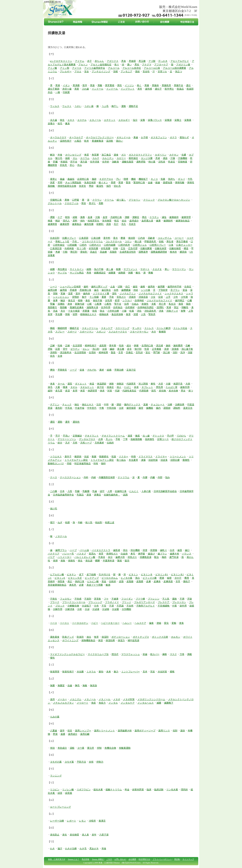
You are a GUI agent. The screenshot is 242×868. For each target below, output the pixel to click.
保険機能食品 (88, 640)
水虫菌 (80, 672)
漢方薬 (84, 162)
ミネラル (91, 672)
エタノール (95, 120)
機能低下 (143, 179)
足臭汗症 (131, 370)
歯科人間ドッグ (99, 287)
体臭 (52, 384)
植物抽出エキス (88, 314)
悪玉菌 (142, 61)
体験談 (120, 384)
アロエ (78, 71)
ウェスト (67, 106)
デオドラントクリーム (113, 436)
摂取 (50, 349)
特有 (96, 463)
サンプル (62, 273)
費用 (187, 578)
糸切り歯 (67, 89)
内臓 (153, 477)
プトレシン (154, 599)
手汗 (58, 436)
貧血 (104, 581)
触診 (63, 300)
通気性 (76, 422)
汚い (118, 179)
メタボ (117, 699)
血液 (90, 217)
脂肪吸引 (52, 307)
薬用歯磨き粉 (125, 731)
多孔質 (59, 391)
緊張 (128, 183)
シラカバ (127, 300)
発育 (101, 554)
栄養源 (168, 120)
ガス (124, 155)
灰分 (110, 557)
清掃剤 (54, 352)
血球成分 (134, 221)
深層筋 (61, 304)
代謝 (117, 391)
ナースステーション (70, 477)
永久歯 (54, 120)
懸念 (144, 217)
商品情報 (85, 859)
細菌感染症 (100, 273)
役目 (70, 731)
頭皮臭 (164, 460)
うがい (78, 106)
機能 (133, 179)
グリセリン (135, 200)
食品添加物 (117, 314)
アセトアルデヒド (180, 61)
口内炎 (142, 238)
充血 (55, 311)
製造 (113, 352)
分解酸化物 (73, 606)
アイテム (80, 61)
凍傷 (143, 460)
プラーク (55, 602)
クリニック (149, 200)
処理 (117, 300)
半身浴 (102, 557)
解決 (52, 155)
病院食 (61, 581)
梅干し (115, 106)
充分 (63, 311)
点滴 (100, 439)
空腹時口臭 (56, 200)
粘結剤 (99, 522)
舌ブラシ (175, 290)
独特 (103, 463)
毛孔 (124, 224)
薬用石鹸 (85, 734)
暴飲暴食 (55, 637)
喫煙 (126, 179)
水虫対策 (162, 672)
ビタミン (133, 574)
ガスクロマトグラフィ (140, 155)
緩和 (50, 391)
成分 (129, 346)
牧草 (96, 637)
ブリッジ (126, 602)
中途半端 (80, 408)
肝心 (72, 165)
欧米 (87, 141)
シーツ (54, 287)
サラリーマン (179, 269)
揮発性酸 (180, 183)
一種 (58, 92)
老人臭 (85, 835)
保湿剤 (105, 637)
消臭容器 (143, 297)
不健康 (115, 599)
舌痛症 (130, 352)
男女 (183, 391)
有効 (52, 748)
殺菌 (118, 269)
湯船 (72, 748)
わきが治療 (71, 849)
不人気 (166, 599)
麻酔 (165, 654)
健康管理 (186, 217)
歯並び (151, 554)
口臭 (171, 245)
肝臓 (55, 162)
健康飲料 (168, 221)
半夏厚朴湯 (109, 561)
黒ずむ (92, 203)
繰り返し (121, 200)
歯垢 (135, 287)
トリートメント (178, 457)
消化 (139, 311)
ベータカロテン (80, 623)
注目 (99, 405)
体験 (111, 384)
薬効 (183, 731)
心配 (89, 304)
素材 (102, 370)
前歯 (145, 654)
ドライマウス (146, 457)
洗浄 (183, 352)
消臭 (161, 311)
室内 (78, 294)
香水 (116, 238)
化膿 (184, 155)
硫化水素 (98, 790)
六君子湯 (104, 835)
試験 (120, 287)
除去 (102, 311)
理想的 (184, 790)
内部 (160, 477)
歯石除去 (106, 290)
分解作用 (58, 609)
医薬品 (180, 89)
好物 (116, 248)
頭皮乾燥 (153, 460)
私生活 (172, 304)
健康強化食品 (183, 221)
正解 (52, 346)
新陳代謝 (80, 304)
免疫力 (102, 703)
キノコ (154, 179)
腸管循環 (131, 408)
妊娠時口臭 (121, 491)
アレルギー (66, 71)
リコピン (55, 790)
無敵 (85, 685)
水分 (154, 332)
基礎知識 (168, 183)
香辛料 (107, 238)
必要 (81, 585)
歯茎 (180, 550)
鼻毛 (133, 554)
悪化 (137, 65)
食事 (55, 300)
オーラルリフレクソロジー (100, 137)
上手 (168, 297)
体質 (83, 391)
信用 (126, 304)
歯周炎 (151, 287)
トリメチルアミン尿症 (76, 460)
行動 (65, 252)
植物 (80, 300)
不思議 (120, 606)
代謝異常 (131, 384)
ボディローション (121, 637)
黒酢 (101, 203)
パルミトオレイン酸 (85, 557)
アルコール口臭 (152, 68)
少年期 (184, 297)
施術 (168, 346)
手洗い (66, 436)
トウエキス (56, 457)
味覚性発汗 (68, 672)
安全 (87, 71)
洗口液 (166, 352)
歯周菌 (161, 287)
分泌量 (116, 609)
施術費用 (178, 346)
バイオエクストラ (101, 550)
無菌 (52, 685)
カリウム (85, 158)
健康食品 (77, 224)
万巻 (182, 654)
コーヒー (179, 238)
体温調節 (102, 384)
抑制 (99, 748)
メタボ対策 (129, 699)
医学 (85, 85)
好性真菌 (106, 248)
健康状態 (65, 224)
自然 (116, 290)
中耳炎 (69, 408)
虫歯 (70, 685)
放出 (89, 637)
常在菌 (59, 314)
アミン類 (65, 68)
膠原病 (183, 252)
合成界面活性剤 (128, 252)
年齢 (80, 522)
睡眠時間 (62, 328)
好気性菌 (94, 248)
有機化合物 (110, 748)
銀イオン (103, 183)
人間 (110, 491)
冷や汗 (178, 578)
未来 (109, 672)
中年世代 (92, 408)
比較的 (113, 581)
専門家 (157, 352)
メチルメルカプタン (63, 703)
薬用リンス (164, 731)
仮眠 (67, 158)
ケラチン (154, 217)
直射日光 (188, 408)
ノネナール (61, 536)
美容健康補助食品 (57, 585)
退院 (70, 384)
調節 (119, 405)
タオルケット (87, 387)
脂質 (181, 304)
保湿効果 (110, 640)
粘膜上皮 (110, 522)
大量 (58, 387)
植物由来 (104, 314)
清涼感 (159, 346)
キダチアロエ (106, 179)
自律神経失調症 (146, 307)
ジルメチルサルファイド (159, 300)
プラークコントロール (74, 602)
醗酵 (98, 561)
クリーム (109, 200)
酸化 (138, 273)
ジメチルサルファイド (150, 294)
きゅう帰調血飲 (73, 183)
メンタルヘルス (146, 703)
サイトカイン (77, 269)
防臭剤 (80, 637)
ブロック (60, 606)
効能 (161, 241)
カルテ (96, 158)
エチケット (110, 120)
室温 (185, 290)
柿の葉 (152, 162)
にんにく (134, 491)
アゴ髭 (152, 61)
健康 (158, 221)
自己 (128, 287)
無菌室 (61, 685)
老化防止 (55, 835)
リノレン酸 (68, 790)
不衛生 (54, 599)
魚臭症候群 (90, 183)
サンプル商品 (77, 273)
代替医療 (144, 391)
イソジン (129, 85)
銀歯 (158, 183)
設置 (58, 349)
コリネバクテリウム (92, 241)
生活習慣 (77, 346)
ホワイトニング (70, 640)
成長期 (103, 346)
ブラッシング (95, 602)
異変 (77, 89)
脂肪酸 (63, 307)
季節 (91, 186)
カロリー (121, 158)
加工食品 (106, 155)
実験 (55, 294)
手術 (111, 297)
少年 (176, 297)
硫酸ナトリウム (114, 790)
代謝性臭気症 (129, 391)
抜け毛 (54, 509)
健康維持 (174, 217)
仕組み (135, 304)
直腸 (146, 405)
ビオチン (72, 574)
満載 (190, 654)
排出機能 (135, 550)
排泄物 (154, 550)
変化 (166, 623)
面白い (120, 141)
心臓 (190, 300)
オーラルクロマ (58, 137)
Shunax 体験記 (98, 859)
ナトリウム (124, 477)
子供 (76, 241)
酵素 (123, 238)
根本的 (173, 252)
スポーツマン (87, 332)
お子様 (144, 137)
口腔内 (83, 245)
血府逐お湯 (147, 221)
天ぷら (109, 439)
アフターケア (161, 65)
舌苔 (121, 352)
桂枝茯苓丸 (94, 221)
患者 (158, 158)
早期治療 (119, 370)
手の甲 (170, 436)
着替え (54, 179)
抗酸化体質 (161, 248)
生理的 (92, 352)
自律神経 (139, 300)
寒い (167, 269)
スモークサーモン (139, 332)
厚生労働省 (182, 241)
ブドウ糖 (140, 599)
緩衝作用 (185, 387)
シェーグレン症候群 (70, 287)
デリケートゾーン (67, 439)
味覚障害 (55, 672)
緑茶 (60, 793)
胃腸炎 (155, 85)
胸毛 (77, 685)
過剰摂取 (141, 162)
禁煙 (113, 183)
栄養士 (178, 120)
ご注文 (109, 859)
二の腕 (54, 491)
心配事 (98, 304)
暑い (129, 65)
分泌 (87, 609)
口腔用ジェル (140, 245)
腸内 (158, 408)
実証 (176, 307)
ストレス (149, 328)
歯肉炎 (87, 294)
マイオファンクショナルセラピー (67, 654)
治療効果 (180, 405)
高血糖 (103, 252)
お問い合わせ (120, 859)
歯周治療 (52, 290)
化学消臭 (95, 162)
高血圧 (94, 252)
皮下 (81, 574)
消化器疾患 (151, 311)
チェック (67, 405)
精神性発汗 (91, 346)
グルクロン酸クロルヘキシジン (174, 200)
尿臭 (89, 495)
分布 (96, 606)
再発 (89, 273)
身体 (70, 304)
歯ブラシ (162, 554)
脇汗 (60, 849)
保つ (191, 391)
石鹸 (188, 346)
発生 (80, 561)
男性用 (159, 387)
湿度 (70, 294)
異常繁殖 (110, 85)
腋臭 (67, 124)
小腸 (124, 311)
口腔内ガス (95, 245)
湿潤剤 (160, 307)
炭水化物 (173, 391)
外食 (60, 155)
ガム (75, 158)
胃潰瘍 (76, 85)
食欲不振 (98, 300)
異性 (120, 85)
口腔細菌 (72, 245)
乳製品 (80, 495)
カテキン (174, 155)
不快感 (78, 599)
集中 (84, 297)
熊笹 (84, 203)
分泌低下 (87, 606)
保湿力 (121, 640)
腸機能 (150, 408)
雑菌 (131, 273)
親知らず (184, 137)
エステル (82, 120)
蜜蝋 (172, 672)
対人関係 (143, 384)
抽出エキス (88, 405)
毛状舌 (132, 224)
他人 (119, 387)
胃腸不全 (179, 85)
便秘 (159, 623)
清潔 (166, 349)
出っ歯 (146, 436)
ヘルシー (127, 623)
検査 (50, 221)
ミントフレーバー (131, 672)
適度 (130, 436)
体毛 (50, 387)
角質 (87, 155)
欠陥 (98, 217)
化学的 (106, 162)
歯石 (96, 290)
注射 (121, 408)
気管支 (83, 186)
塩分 (135, 120)
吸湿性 (100, 186)
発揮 (55, 561)
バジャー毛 (68, 554)
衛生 (62, 120)
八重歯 (54, 731)
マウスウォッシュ (131, 654)
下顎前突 (163, 290)
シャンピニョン (61, 297)
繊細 (112, 349)
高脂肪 (113, 252)
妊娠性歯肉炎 (112, 495)
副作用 (183, 606)
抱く (139, 85)
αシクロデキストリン (61, 61)
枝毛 (60, 124)
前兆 (52, 356)
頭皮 (87, 457)
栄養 (143, 120)
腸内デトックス (132, 405)
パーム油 (84, 550)
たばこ (128, 387)
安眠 (116, 71)
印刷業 (66, 92)
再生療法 (62, 269)
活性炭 (162, 162)
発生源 (89, 561)
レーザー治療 (57, 821)
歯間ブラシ (61, 550)
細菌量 (112, 273)
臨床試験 (159, 790)
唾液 (65, 387)
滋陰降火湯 (92, 307)
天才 (67, 443)
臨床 (149, 790)
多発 (136, 387)
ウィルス (55, 106)
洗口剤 (96, 349)
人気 (143, 314)
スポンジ (101, 332)
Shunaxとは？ (73, 859)
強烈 (109, 186)
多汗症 (100, 387)
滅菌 (159, 703)
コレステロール (114, 241)
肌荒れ (92, 554)
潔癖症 (136, 217)
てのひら (181, 436)
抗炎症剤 (55, 238)
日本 (62, 491)
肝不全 (74, 162)
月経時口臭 (116, 217)
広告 (123, 248)
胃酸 (100, 85)
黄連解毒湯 (98, 141)
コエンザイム (165, 238)
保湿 (100, 640)
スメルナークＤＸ (118, 332)
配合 (157, 557)
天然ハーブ (86, 443)
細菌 (52, 269)
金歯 (150, 183)
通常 (67, 422)
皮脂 (121, 581)
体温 (92, 384)
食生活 (72, 300)
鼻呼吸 (142, 554)
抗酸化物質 (175, 248)
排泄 (145, 550)
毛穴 (116, 224)
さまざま (157, 269)
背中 (65, 349)
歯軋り (164, 550)
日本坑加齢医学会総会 (165, 491)
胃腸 (147, 85)
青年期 (113, 346)
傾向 (83, 221)
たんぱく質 (172, 387)
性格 (60, 346)
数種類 (162, 332)
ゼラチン (75, 349)
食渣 (128, 314)
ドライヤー (161, 457)
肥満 (162, 578)
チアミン (55, 405)
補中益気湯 (133, 640)
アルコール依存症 (132, 68)
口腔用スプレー (158, 245)
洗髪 (190, 352)
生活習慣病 (80, 352)
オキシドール (124, 137)
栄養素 (188, 120)
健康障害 (52, 224)
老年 (94, 835)
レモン (83, 821)
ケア (60, 217)
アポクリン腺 (183, 65)
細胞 (89, 269)
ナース (54, 477)
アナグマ (147, 65)
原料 (75, 221)
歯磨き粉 (175, 554)
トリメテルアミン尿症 (102, 460)
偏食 (151, 623)
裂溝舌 (102, 821)
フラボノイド (112, 602)
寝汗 (52, 522)
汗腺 (173, 158)
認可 (102, 491)
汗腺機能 (183, 158)
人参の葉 (146, 491)
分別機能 (126, 609)
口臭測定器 (56, 248)
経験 (75, 217)
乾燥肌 (64, 162)
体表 (102, 391)
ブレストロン (179, 602)
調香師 (167, 408)
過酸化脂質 (128, 162)
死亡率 (162, 304)
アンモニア (126, 71)
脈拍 (101, 672)
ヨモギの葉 (56, 762)
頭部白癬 (175, 460)
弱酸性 (185, 307)
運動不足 (133, 106)
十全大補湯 (74, 311)
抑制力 (100, 762)
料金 (127, 790)
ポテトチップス (141, 637)
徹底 (137, 436)
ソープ (73, 370)
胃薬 (92, 85)
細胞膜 (122, 273)
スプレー (60, 332)
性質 (147, 349)
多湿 (67, 391)
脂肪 (188, 304)
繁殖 (120, 561)
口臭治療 (96, 238)
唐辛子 (68, 457)
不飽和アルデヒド (146, 606)
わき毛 (83, 849)
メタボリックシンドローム (151, 699)
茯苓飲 (98, 599)
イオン (66, 85)
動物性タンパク (56, 463)
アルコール (114, 68)
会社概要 (132, 859)
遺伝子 (158, 89)
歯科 (86, 287)
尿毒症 (98, 495)
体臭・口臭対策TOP (57, 859)
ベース (54, 623)
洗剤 (175, 352)
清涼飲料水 (66, 352)
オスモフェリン (159, 137)
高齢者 (151, 238)
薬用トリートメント (105, 731)
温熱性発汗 (66, 141)
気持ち (172, 179)
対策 (110, 391)
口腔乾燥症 (59, 245)
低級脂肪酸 (136, 439)
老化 (65, 835)
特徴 (133, 457)
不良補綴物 (164, 606)
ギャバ (181, 179)
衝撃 (183, 311)
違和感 (148, 89)
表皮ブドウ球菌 (95, 585)
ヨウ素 (81, 748)
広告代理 (133, 248)
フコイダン (127, 599)
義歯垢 (71, 179)
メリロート (83, 703)
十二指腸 (94, 297)
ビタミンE (60, 578)
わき (52, 849)
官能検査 (183, 162)
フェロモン (66, 599)
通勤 (60, 422)
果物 (67, 200)
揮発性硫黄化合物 (67, 186)
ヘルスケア (140, 623)
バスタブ (81, 554)
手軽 (118, 439)
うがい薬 (89, 106)
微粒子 (187, 581)
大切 (161, 384)
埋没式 (115, 654)
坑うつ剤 (81, 248)
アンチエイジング (101, 71)
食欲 (88, 300)
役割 (175, 731)
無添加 (94, 685)
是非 (129, 349)
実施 (63, 294)
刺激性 (145, 304)
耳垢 (153, 672)
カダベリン (161, 155)
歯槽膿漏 (126, 290)
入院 (70, 491)
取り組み (121, 460)
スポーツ (72, 332)
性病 (121, 346)
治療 (170, 405)
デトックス (158, 436)
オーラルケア (76, 137)
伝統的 (110, 443)
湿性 (114, 294)
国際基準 (143, 252)
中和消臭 (111, 408)
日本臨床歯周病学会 (63, 495)
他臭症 (110, 387)
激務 (83, 217)
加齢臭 (116, 162)
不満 (182, 599)
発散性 (72, 561)
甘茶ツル (162, 71)
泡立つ (179, 71)
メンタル (113, 703)
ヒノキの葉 (126, 578)
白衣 (172, 550)
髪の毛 (59, 158)
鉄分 (60, 443)
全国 (105, 349)
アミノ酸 (52, 68)
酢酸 (151, 273)
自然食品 (118, 307)
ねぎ (60, 522)
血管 (105, 217)
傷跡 (94, 179)
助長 (95, 311)
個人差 (138, 241)
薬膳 (63, 734)
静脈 (136, 346)
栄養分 (51, 124)
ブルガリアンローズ (144, 602)
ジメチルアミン (128, 294)
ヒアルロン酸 (57, 574)
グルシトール (55, 203)
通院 (52, 422)
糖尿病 (78, 457)
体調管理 (92, 391)
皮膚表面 (168, 581)
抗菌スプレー (69, 238)
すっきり (137, 328)
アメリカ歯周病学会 (95, 68)
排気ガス (132, 557)
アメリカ (77, 68)
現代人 (66, 221)
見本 (145, 672)
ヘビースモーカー (110, 623)
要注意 (91, 748)
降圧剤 (74, 252)
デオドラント (92, 436)
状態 (75, 314)
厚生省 (170, 241)
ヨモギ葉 (69, 762)
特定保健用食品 (83, 463)
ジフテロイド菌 (101, 294)
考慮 (58, 252)
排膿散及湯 (146, 557)
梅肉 (164, 557)
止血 (113, 287)
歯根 (143, 287)
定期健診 (77, 436)
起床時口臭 (83, 179)
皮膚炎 (157, 581)
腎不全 (118, 304)
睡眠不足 (74, 328)
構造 (186, 248)
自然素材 (130, 307)
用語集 (177, 859)
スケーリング (122, 328)
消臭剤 (132, 297)
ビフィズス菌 (150, 578)
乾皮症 (172, 162)
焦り (117, 65)
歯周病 (63, 290)
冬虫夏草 (133, 460)
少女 (153, 297)
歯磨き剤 (120, 557)
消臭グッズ (172, 311)
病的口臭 (80, 581)
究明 (60, 183)
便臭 (181, 623)
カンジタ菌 (147, 158)
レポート (72, 821)
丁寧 (125, 439)
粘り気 (89, 522)
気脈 (163, 179)
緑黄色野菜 (138, 790)
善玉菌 (121, 349)
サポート (145, 269)
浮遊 (190, 599)
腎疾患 (152, 314)
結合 (124, 221)
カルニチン (108, 158)
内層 (145, 477)
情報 (67, 314)
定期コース (163, 439)
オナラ (173, 137)
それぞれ (92, 370)
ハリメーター (65, 557)
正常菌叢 (157, 349)
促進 (82, 370)
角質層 (95, 155)
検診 (58, 221)
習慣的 (76, 297)
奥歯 (136, 137)
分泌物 (106, 609)
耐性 (153, 384)
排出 (125, 550)
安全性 (146, 71)
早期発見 (62, 370)
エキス (71, 120)
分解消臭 (70, 609)
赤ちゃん (99, 61)
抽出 (77, 405)
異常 (140, 89)
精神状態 (103, 352)
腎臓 (52, 304)
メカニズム (76, 699)
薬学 (62, 731)
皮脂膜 (140, 581)
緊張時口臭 (139, 183)
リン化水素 (172, 790)
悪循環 (132, 61)
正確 (67, 346)
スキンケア (107, 328)
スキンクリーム (90, 328)
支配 (154, 304)
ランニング (56, 776)
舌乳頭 (139, 352)
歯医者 (117, 550)
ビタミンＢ (147, 574)
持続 (136, 290)
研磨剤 (100, 224)
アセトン (83, 65)
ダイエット (81, 384)
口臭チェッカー (184, 245)
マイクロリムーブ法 (98, 654)
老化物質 (74, 835)
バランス (187, 554)
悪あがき (94, 849)
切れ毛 (117, 186)
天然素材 (99, 443)
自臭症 (188, 287)
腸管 (141, 408)
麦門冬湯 (174, 557)
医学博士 (169, 89)
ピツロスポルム (110, 578)
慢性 (52, 658)
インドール (98, 89)
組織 (109, 370)
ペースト (65, 623)
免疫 (94, 703)
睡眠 (52, 328)
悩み (168, 477)
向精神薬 (69, 248)
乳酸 (77, 491)
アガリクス (113, 61)
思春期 (73, 290)
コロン (128, 241)
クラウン (97, 200)
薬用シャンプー (83, 731)
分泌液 (96, 609)
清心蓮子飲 (187, 349)
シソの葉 (146, 290)
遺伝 (188, 85)
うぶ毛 (105, 106)
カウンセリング (73, 155)
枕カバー (155, 654)
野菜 (55, 734)
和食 (104, 849)
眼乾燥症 (133, 158)
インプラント (128, 89)
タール (61, 384)
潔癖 (127, 217)
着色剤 (59, 408)
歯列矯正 (180, 300)
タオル (74, 387)
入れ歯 (85, 89)
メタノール (90, 699)
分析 (80, 609)
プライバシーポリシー (162, 859)
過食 (116, 155)
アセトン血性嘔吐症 (101, 65)
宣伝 (148, 352)
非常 (178, 581)
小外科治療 (113, 311)
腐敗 (175, 599)
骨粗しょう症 (62, 241)
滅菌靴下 (169, 703)
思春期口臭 (85, 290)
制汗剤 (138, 349)
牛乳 (190, 179)
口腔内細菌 (110, 245)
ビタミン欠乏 (75, 578)
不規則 (88, 599)
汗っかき (163, 61)
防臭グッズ (68, 637)
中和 (106, 405)
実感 (169, 307)
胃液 (58, 85)
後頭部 (132, 238)
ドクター (124, 457)
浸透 (136, 314)
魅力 (116, 672)
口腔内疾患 (124, 245)
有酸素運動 (125, 748)
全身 (60, 356)
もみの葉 (55, 717)
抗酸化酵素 (146, 248)
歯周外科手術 (175, 287)
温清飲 (110, 141)
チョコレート (158, 405)
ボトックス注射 (160, 637)
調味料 (177, 408)
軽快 (67, 217)
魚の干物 (99, 269)
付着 (175, 606)
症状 (161, 297)
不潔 (111, 606)
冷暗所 (92, 821)
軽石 (117, 221)
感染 (165, 158)
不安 (104, 606)
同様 (69, 463)
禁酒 (121, 183)
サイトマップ (188, 859)
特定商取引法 (144, 859)
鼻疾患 (73, 585)
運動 (124, 106)
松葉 (132, 311)
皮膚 (148, 581)
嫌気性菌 (89, 224)
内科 (86, 477)
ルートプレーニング (61, 807)
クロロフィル (72, 203)
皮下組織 (91, 574)
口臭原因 (84, 238)
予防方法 (81, 762)
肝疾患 (64, 165)
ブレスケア (164, 602)
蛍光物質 (107, 221)
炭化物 (163, 391)
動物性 (186, 460)
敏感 (108, 585)
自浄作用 (106, 307)
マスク (173, 654)
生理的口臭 (147, 346)
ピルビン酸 (93, 581)
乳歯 (95, 491)
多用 (75, 391)
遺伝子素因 (54, 89)
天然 (75, 443)
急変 (52, 183)
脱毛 (154, 391)
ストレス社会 (180, 328)
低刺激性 (150, 439)
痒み (80, 165)
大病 (188, 384)
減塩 (164, 217)
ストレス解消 (164, 328)
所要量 (86, 311)
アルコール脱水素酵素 (175, 68)
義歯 (62, 179)
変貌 (174, 623)
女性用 (109, 300)
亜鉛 (137, 71)
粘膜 (67, 522)
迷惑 (52, 699)
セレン (86, 349)
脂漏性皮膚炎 (77, 307)
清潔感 (175, 349)
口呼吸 (76, 200)
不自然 (130, 606)
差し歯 (110, 269)
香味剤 (84, 252)
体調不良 (178, 384)
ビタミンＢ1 (162, 574)
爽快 (52, 370)
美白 (137, 578)
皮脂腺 (130, 581)
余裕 (91, 762)
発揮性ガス (112, 554)
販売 (127, 561)
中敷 (102, 408)
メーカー (62, 699)
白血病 (124, 554)
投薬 (114, 457)
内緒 (94, 477)
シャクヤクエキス (174, 294)
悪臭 (124, 61)
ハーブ (73, 550)
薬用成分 (73, 734)
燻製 (52, 217)
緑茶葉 (69, 793)
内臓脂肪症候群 (107, 477)
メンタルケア (128, 703)
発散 (63, 561)
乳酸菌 (86, 491)
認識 (125, 495)
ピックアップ (92, 578)
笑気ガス (121, 297)
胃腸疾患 (166, 85)
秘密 (169, 578)
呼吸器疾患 (151, 241)
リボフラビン (84, 790)
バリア (51, 557)
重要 (104, 297)
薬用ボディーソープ (145, 731)
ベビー (95, 623)
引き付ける (105, 574)
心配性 (108, 304)
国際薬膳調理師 (159, 252)
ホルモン (176, 637)
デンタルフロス (87, 439)
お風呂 (78, 141)
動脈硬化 (104, 457)
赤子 (89, 61)
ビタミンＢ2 (177, 574)
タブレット (147, 387)
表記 (70, 581)
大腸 (168, 384)
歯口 (187, 550)
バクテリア (54, 554)
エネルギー (124, 120)
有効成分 (62, 748)
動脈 (94, 457)
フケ (106, 599)
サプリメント (131, 269)
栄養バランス (155, 120)
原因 (109, 224)
